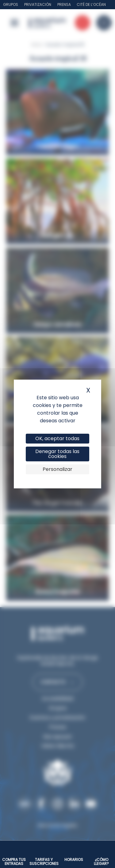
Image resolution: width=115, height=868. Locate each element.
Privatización (38, 4)
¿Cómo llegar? (101, 862)
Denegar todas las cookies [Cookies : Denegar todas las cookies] (57, 454)
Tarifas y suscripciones (44, 862)
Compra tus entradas (14, 862)
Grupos (11, 4)
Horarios (74, 860)
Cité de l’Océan (91, 4)
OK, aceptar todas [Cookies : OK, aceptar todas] (57, 438)
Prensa (64, 4)
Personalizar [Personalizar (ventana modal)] (57, 469)
